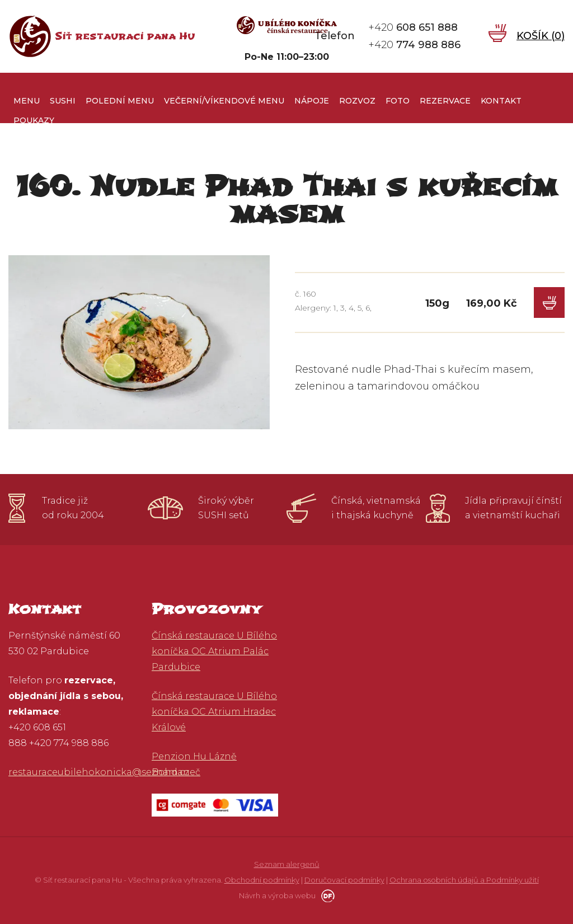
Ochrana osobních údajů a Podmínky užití (464, 880)
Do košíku (549, 302)
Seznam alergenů (287, 864)
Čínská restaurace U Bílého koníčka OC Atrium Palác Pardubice (214, 651)
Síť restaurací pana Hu (125, 36)
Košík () (541, 36)
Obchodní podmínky (262, 880)
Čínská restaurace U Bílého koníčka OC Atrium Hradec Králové (214, 712)
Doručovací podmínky (344, 880)
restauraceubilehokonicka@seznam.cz (99, 772)
